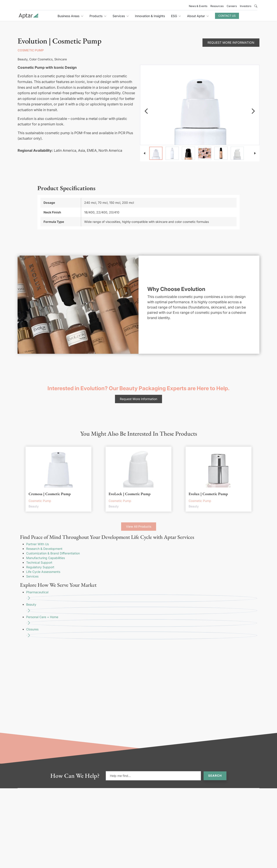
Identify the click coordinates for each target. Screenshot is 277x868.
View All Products (139, 526)
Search (215, 776)
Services (32, 576)
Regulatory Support (40, 567)
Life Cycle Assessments (43, 572)
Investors (246, 6)
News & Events (198, 6)
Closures (142, 633)
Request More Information (231, 42)
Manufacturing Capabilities (46, 558)
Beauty (142, 609)
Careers (232, 6)
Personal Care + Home (142, 621)
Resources (217, 6)
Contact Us (227, 16)
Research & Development (44, 549)
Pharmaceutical (142, 596)
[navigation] (146, 111)
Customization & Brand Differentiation (53, 553)
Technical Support (39, 562)
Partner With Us (37, 544)
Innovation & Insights (150, 16)
